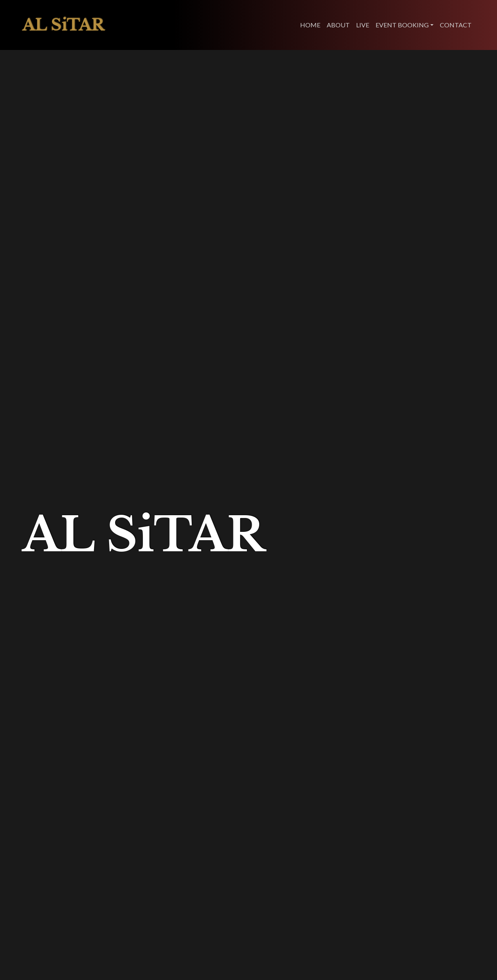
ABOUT (338, 25)
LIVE (363, 25)
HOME (310, 25)
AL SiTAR (63, 25)
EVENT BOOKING (402, 25)
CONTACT (456, 25)
